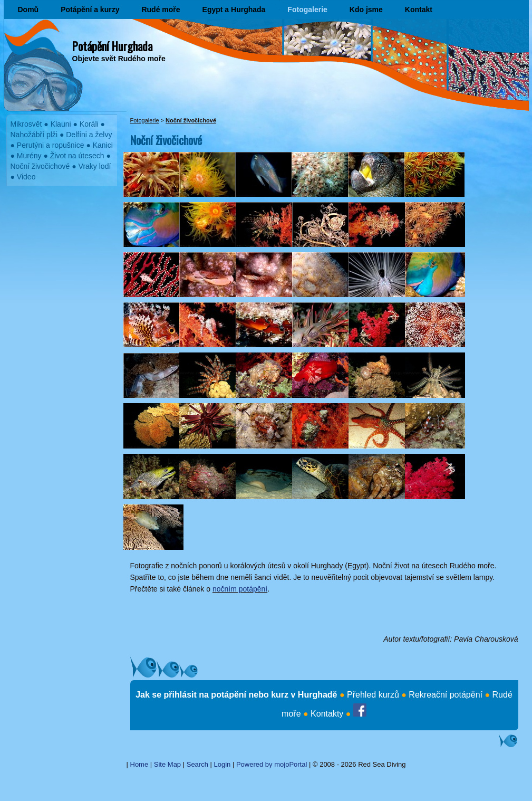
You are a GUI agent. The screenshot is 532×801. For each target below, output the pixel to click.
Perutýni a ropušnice (51, 145)
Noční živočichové (40, 166)
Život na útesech (77, 156)
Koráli (89, 124)
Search (197, 764)
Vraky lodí (95, 166)
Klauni (61, 124)
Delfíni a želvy (89, 135)
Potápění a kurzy (90, 9)
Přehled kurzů (373, 695)
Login (223, 764)
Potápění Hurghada (112, 46)
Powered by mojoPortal (272, 764)
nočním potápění (240, 589)
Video (26, 177)
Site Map (167, 764)
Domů (28, 9)
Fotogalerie (307, 9)
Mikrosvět (26, 124)
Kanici (103, 145)
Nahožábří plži (34, 135)
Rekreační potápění (446, 695)
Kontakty (327, 714)
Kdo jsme (366, 9)
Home (139, 764)
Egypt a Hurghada (234, 9)
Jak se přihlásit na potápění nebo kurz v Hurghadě (236, 695)
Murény (29, 156)
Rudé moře (161, 9)
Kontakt (419, 9)
